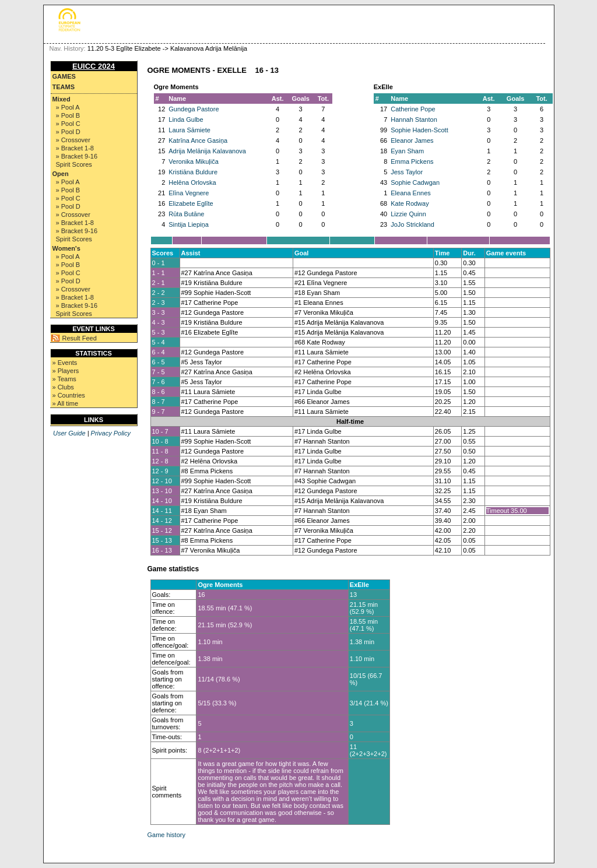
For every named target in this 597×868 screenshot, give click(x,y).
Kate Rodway (410, 203)
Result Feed (80, 338)
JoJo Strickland (412, 224)
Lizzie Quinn (408, 214)
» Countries (69, 395)
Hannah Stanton (414, 120)
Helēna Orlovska (192, 182)
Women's (66, 248)
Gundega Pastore (194, 109)
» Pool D (68, 132)
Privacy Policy (111, 433)
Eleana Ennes (411, 193)
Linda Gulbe (186, 120)
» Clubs (63, 387)
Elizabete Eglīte (191, 203)
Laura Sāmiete (189, 130)
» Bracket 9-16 (77, 156)
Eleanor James (412, 140)
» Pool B (68, 115)
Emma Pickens (412, 161)
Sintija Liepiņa (189, 224)
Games (64, 76)
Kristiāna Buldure (193, 172)
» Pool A (68, 107)
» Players (66, 371)
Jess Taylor (407, 172)
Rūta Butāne (186, 214)
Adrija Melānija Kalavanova (207, 151)
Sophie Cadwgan (415, 182)
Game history (166, 835)
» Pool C (68, 124)
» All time (66, 403)
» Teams (64, 379)
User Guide (69, 433)
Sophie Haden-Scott (419, 130)
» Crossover (73, 140)
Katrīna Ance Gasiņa (198, 140)
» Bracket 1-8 (75, 148)
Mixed (62, 99)
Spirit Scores (74, 164)
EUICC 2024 (94, 66)
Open (61, 174)
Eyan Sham (407, 151)
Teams (64, 87)
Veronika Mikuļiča (194, 161)
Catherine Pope (413, 109)
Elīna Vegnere (189, 193)
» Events (65, 363)
